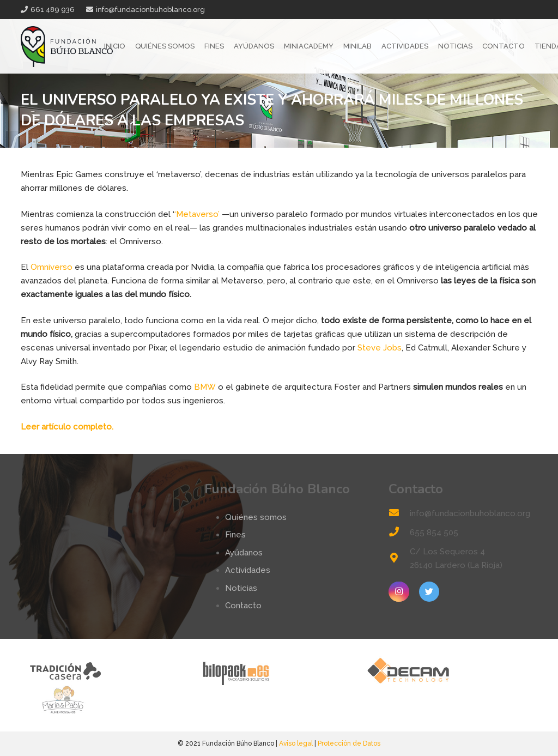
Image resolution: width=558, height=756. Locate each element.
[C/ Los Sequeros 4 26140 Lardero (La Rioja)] (399, 559)
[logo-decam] (451, 671)
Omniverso (51, 267)
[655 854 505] (399, 533)
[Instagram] (399, 592)
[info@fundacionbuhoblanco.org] (399, 514)
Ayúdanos (244, 553)
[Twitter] (429, 592)
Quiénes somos (256, 517)
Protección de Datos (349, 743)
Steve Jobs (380, 348)
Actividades (248, 570)
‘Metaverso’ (197, 214)
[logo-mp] (107, 700)
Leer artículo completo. (67, 427)
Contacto (243, 606)
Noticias (241, 588)
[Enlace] (67, 47)
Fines (235, 535)
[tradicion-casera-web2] (107, 671)
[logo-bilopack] (279, 671)
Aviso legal (296, 743)
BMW (205, 387)
